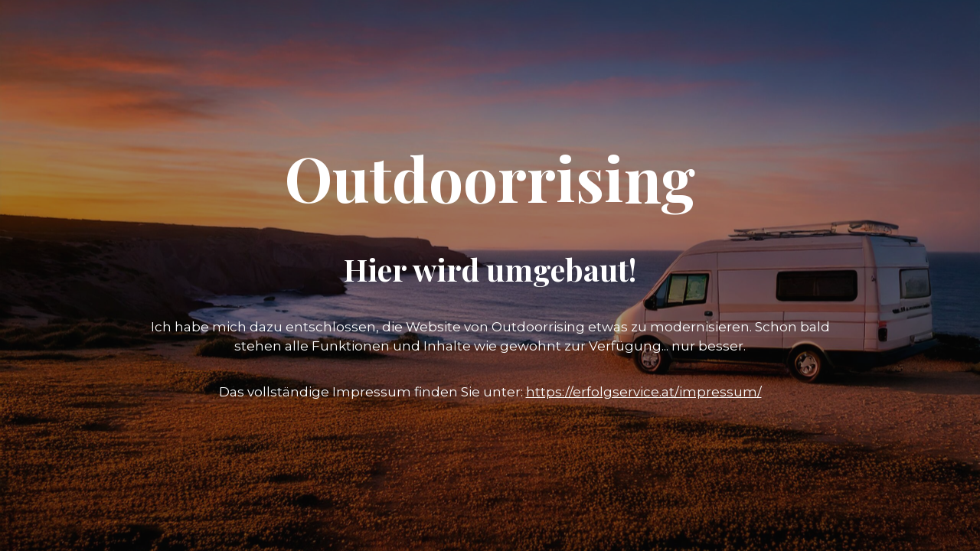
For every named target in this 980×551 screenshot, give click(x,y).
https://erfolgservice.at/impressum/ (644, 392)
